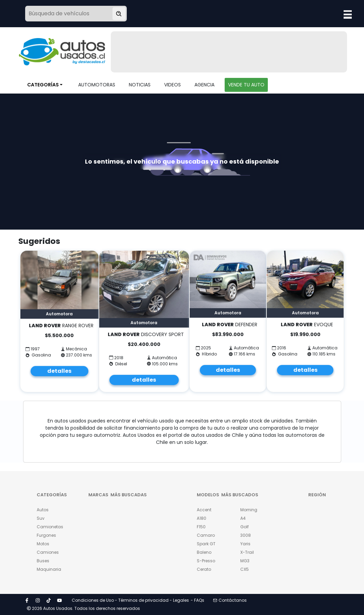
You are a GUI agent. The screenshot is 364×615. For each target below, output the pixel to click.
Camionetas (48, 527)
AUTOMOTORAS (97, 85)
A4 (243, 518)
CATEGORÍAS (43, 85)
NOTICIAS (140, 85)
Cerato (204, 569)
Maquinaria (48, 569)
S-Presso (206, 561)
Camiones (48, 552)
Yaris (245, 544)
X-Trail (247, 552)
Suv (41, 518)
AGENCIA (204, 85)
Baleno (204, 552)
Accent (204, 510)
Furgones (46, 535)
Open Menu (348, 14)
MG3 (245, 561)
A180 (202, 518)
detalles (59, 371)
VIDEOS (172, 85)
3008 (246, 535)
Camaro (206, 535)
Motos (43, 544)
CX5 (245, 569)
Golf (245, 527)
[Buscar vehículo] (119, 14)
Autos (43, 510)
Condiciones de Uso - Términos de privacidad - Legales (130, 600)
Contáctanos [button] (230, 600)
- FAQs (197, 600)
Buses (43, 561)
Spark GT (206, 544)
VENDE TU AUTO (246, 85)
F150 (201, 527)
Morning (249, 510)
